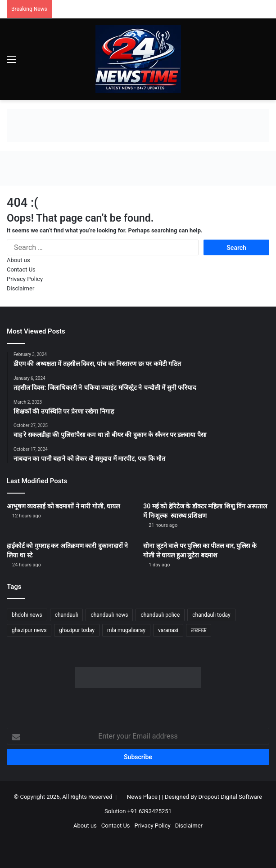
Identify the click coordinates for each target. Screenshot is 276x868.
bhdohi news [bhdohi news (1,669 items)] (27, 615)
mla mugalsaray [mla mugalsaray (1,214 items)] (126, 630)
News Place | (144, 797)
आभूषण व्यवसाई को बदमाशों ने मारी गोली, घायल (63, 506)
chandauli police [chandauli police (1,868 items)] (160, 615)
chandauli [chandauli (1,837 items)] (67, 615)
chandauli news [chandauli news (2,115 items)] (109, 615)
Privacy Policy (25, 279)
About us (18, 260)
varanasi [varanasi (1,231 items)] (168, 630)
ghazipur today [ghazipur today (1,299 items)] (77, 630)
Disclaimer (20, 288)
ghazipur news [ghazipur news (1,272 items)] (29, 630)
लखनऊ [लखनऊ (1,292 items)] (199, 630)
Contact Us (21, 269)
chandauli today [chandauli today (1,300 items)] (211, 615)
